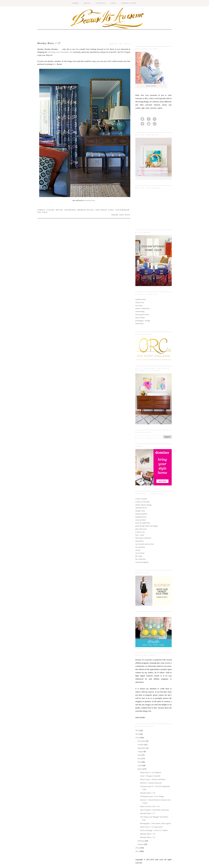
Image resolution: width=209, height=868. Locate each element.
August (141, 751)
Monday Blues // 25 (147, 837)
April (140, 765)
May (140, 762)
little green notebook (143, 538)
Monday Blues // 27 (147, 813)
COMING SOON (129, 3)
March (140, 769)
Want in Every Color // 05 (150, 806)
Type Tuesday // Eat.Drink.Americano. (155, 810)
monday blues (141, 299)
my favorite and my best (145, 544)
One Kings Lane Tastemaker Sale (60, 52)
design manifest (141, 514)
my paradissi (140, 547)
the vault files (141, 559)
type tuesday (140, 317)
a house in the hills (142, 502)
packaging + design (143, 321)
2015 (137, 730)
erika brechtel (141, 520)
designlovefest (141, 517)
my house (139, 305)
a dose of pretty (141, 499)
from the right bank (143, 523)
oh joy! (138, 550)
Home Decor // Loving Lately (151, 827)
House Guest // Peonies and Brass (153, 779)
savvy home (140, 553)
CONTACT (101, 3)
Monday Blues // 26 (147, 834)
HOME (76, 3)
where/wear (140, 302)
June (140, 758)
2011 (137, 851)
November (142, 741)
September (142, 748)
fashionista (139, 323)
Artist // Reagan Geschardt (150, 776)
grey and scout (141, 529)
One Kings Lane (105, 210)
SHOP (113, 3)
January (141, 844)
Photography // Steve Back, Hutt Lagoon (155, 823)
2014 (137, 734)
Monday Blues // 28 (147, 793)
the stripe (139, 556)
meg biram (139, 541)
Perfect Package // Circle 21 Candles (154, 830)
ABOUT (87, 3)
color (51, 210)
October (141, 745)
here (54, 64)
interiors (70, 210)
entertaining (140, 311)
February (141, 841)
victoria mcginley (142, 562)
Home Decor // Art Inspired (150, 772)
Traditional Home (90, 200)
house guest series (142, 314)
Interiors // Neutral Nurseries (151, 783)
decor (59, 210)
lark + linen (140, 535)
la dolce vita (140, 532)
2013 (137, 738)
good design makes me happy (147, 526)
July (140, 755)
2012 (137, 848)
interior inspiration (142, 308)
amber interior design (143, 505)
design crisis (140, 511)
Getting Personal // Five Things (152, 796)
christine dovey (141, 508)
